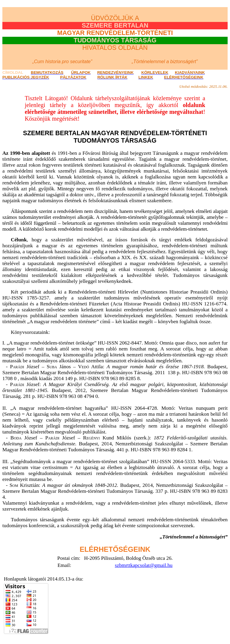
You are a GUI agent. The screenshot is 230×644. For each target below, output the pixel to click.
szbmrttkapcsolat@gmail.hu (144, 565)
